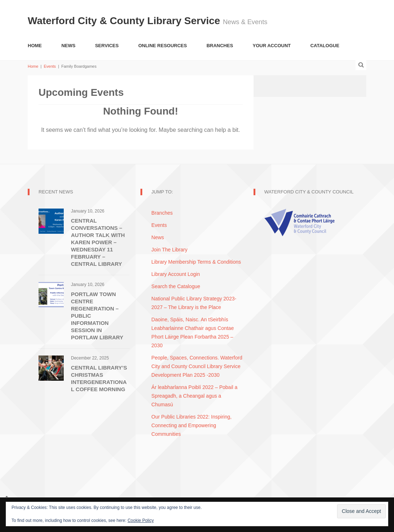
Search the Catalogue (176, 286)
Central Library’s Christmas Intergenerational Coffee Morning (99, 378)
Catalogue (325, 46)
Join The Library (169, 250)
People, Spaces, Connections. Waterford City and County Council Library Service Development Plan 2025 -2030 (197, 366)
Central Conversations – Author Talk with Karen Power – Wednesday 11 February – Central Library (98, 242)
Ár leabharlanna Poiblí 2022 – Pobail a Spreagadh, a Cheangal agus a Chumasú (194, 396)
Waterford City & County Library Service (125, 21)
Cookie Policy (141, 520)
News (68, 46)
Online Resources (163, 46)
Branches (220, 46)
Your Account (272, 46)
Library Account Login (176, 274)
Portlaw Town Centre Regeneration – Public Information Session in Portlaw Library (97, 316)
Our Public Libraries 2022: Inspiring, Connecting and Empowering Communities (191, 425)
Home (35, 46)
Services (107, 46)
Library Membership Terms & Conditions (196, 262)
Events (50, 66)
